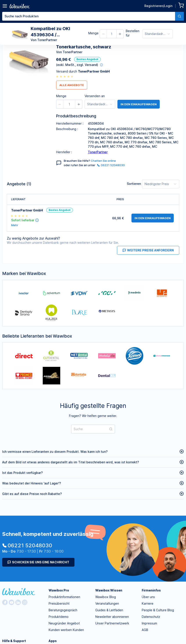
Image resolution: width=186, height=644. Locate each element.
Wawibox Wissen (109, 590)
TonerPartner (98, 152)
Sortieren (134, 184)
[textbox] (89, 16)
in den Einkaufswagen (139, 104)
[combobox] (93, 16)
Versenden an (95, 96)
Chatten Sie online (103, 161)
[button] (103, 34)
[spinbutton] (112, 34)
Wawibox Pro (59, 590)
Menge (93, 33)
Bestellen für (133, 33)
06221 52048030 (111, 165)
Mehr (15, 225)
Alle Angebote (72, 85)
